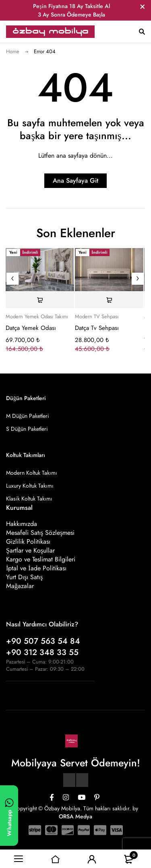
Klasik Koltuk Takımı (29, 499)
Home (13, 51)
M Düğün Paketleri (28, 416)
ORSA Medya (75, 816)
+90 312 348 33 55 (42, 652)
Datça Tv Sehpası (97, 328)
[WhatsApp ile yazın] (9, 816)
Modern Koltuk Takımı (32, 473)
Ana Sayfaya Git (75, 180)
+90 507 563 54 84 (43, 641)
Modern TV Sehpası (97, 317)
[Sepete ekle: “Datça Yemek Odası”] (40, 300)
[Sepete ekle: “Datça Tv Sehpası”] (109, 300)
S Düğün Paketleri (27, 429)
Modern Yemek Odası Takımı (37, 317)
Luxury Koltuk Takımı (30, 486)
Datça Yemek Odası (31, 328)
